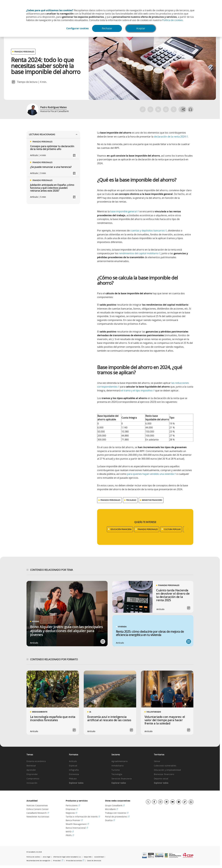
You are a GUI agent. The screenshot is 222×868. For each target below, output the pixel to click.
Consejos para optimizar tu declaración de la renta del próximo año (52, 148)
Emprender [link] (32, 774)
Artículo (73, 761)
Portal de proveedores (117, 817)
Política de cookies (172, 20)
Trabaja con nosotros (117, 813)
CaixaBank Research (38, 813)
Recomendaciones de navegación (38, 861)
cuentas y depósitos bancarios (149, 231)
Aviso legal (47, 857)
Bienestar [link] (31, 766)
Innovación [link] (32, 783)
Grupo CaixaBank (115, 805)
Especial (73, 766)
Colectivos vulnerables (165, 766)
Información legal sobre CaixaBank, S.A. (67, 857)
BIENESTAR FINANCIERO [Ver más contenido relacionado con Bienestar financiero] (152, 500)
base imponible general (124, 211)
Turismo (116, 770)
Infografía (74, 770)
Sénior (157, 761)
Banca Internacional (77, 828)
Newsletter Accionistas (38, 817)
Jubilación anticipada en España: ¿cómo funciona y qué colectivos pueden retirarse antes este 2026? (52, 188)
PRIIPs (70, 835)
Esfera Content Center (38, 809)
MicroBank (112, 809)
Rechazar (107, 29)
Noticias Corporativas (37, 805)
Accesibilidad (99, 857)
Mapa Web (88, 857)
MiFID (70, 832)
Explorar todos (76, 783)
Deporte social (161, 779)
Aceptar (141, 29)
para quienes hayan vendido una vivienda (151, 474)
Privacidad (58, 861)
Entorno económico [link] (36, 761)
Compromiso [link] (33, 779)
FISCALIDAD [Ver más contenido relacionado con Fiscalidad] (131, 500)
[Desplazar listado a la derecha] (188, 529)
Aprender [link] (31, 770)
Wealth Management (77, 824)
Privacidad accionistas (75, 861)
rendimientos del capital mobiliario (139, 253)
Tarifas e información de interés (83, 817)
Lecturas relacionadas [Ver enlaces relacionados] (53, 134)
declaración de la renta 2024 (171, 137)
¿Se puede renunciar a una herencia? (51, 167)
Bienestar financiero (164, 774)
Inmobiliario (117, 766)
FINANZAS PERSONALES (148, 529)
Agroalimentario (119, 761)
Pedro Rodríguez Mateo (53, 107)
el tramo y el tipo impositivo (138, 391)
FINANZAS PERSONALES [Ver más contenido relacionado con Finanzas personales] (110, 500)
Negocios (71, 813)
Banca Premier (74, 820)
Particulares (73, 805)
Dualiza (110, 820)
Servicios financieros (122, 779)
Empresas (72, 809)
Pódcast (73, 779)
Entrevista (74, 774)
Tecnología (117, 774)
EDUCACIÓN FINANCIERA (121, 529)
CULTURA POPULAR (172, 529)
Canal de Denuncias (94, 861)
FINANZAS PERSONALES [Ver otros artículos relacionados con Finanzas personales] (24, 52)
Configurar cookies (77, 29)
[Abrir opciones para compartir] (183, 109)
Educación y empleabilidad (167, 770)
